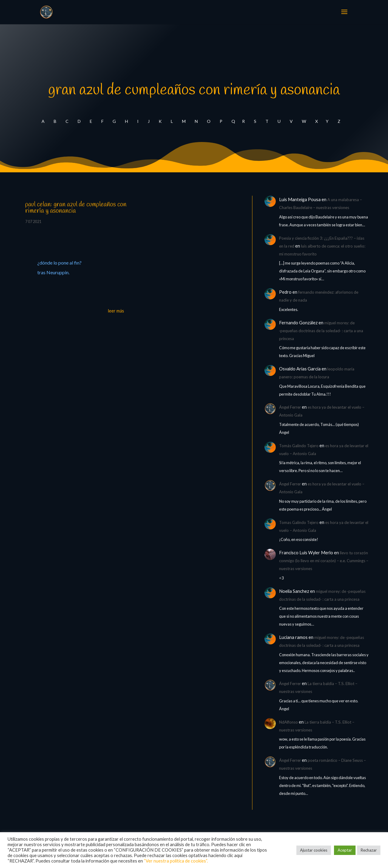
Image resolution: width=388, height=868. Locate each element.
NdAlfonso (288, 722)
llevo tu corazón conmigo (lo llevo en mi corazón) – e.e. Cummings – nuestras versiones (324, 561)
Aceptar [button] (345, 850)
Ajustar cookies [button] (314, 850)
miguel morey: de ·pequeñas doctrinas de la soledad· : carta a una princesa (321, 331)
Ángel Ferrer (290, 407)
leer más (116, 311)
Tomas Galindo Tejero (299, 522)
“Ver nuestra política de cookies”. (176, 861)
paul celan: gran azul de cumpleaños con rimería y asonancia (76, 208)
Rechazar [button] (369, 850)
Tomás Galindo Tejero (299, 446)
